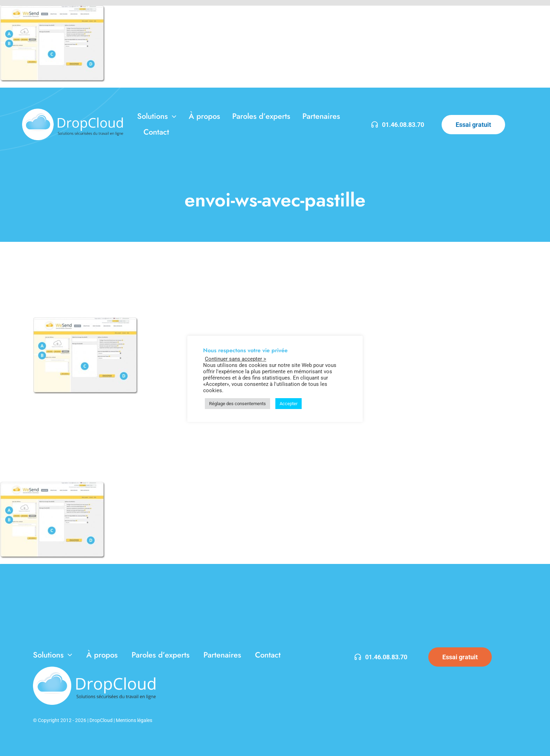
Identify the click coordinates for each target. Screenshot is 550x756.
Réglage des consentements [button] (237, 404)
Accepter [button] (289, 404)
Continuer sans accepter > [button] (236, 359)
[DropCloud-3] (73, 111)
